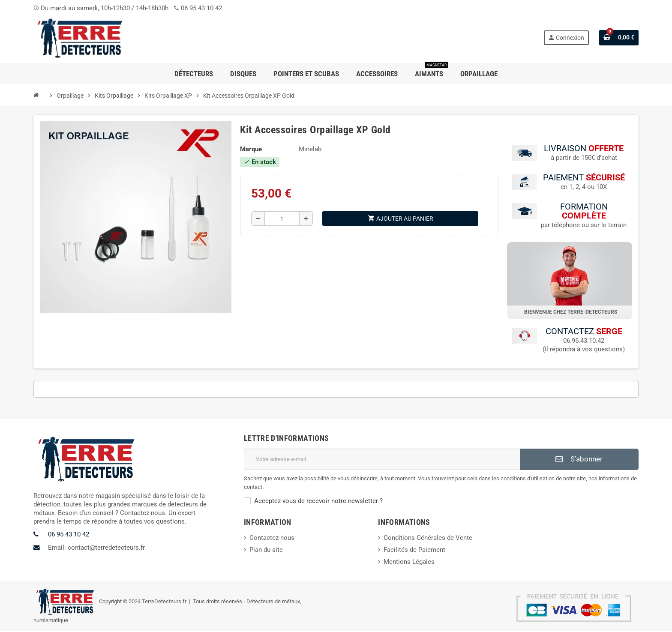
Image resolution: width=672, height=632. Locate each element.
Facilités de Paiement (414, 550)
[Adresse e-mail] (382, 460)
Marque (251, 149)
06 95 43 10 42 (201, 8)
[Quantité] (282, 219)
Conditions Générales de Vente (428, 538)
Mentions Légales (409, 562)
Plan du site (266, 550)
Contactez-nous (272, 538)
